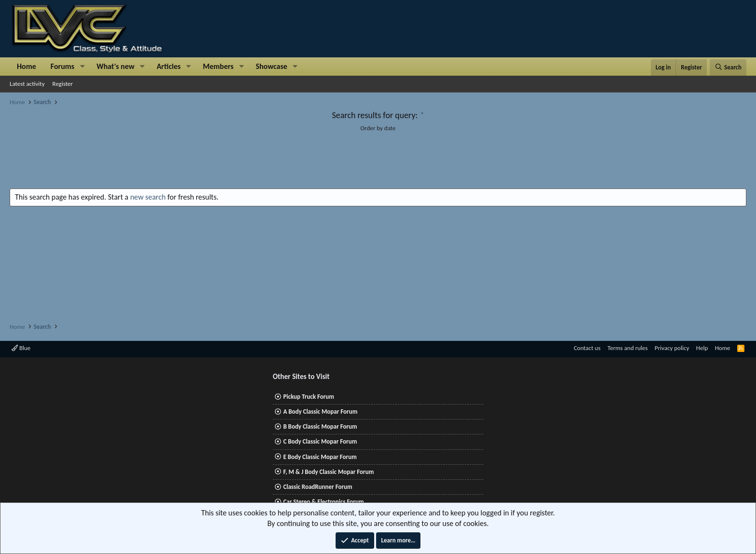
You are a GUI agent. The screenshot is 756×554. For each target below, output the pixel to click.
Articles (169, 66)
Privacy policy (672, 348)
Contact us (587, 348)
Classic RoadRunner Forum (317, 487)
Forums (62, 66)
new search (148, 197)
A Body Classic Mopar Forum (320, 412)
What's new (115, 66)
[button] (82, 67)
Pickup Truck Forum (308, 397)
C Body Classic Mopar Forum (320, 441)
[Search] (728, 68)
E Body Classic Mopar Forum (320, 457)
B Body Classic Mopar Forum (320, 426)
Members (218, 66)
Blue (21, 348)
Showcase (271, 66)
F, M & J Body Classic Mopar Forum (328, 472)
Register (63, 84)
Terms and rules (628, 348)
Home (27, 66)
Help (702, 348)
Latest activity (27, 84)
